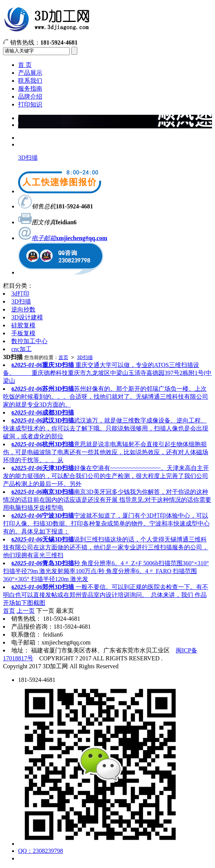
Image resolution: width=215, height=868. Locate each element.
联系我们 (30, 81)
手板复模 (23, 333)
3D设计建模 (27, 317)
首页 (63, 357)
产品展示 (30, 73)
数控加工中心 (29, 341)
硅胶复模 (23, 325)
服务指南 (30, 89)
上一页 (26, 611)
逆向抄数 (23, 309)
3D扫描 (28, 158)
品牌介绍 (30, 96)
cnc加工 (21, 349)
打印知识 (30, 104)
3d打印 (20, 294)
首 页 (25, 65)
